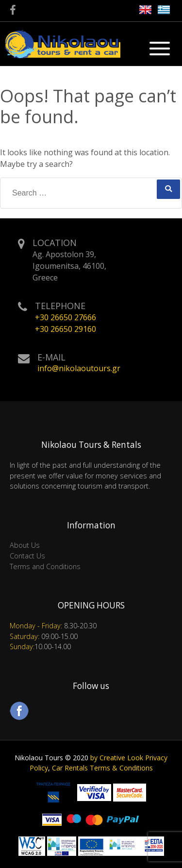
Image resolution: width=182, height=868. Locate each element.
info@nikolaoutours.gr (79, 368)
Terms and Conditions (45, 566)
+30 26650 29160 (66, 329)
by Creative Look (117, 758)
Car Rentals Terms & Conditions (102, 768)
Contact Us (27, 556)
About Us (25, 545)
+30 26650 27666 (66, 317)
